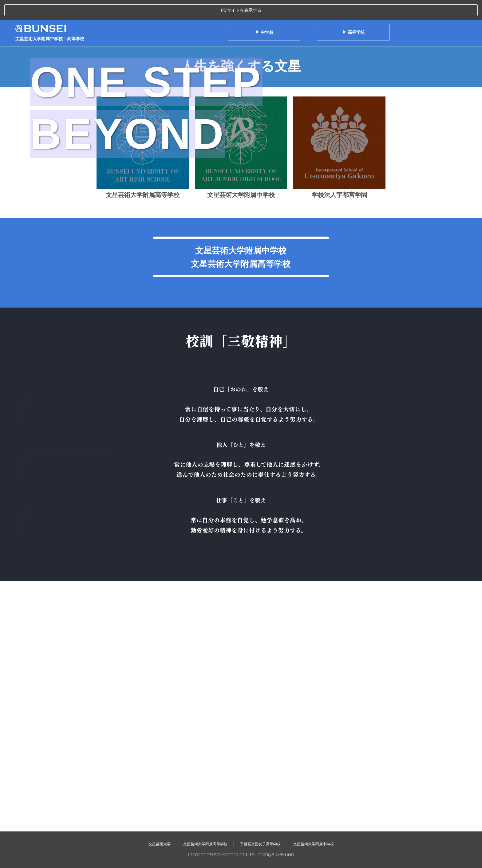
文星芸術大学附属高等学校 (205, 844)
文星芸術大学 (160, 844)
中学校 (265, 12)
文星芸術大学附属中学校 (314, 844)
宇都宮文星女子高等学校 (260, 844)
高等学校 (354, 12)
